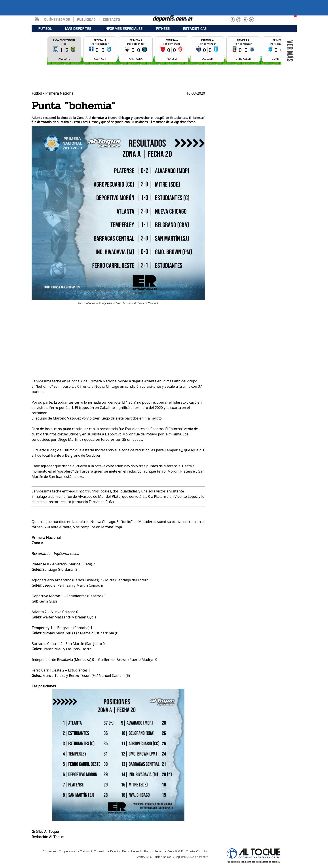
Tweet (200, 307)
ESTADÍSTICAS (195, 29)
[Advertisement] (164, 78)
